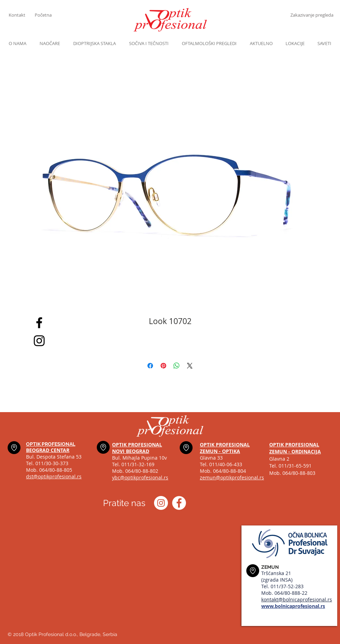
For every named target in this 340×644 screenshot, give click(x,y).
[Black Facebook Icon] (39, 323)
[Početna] (48, 15)
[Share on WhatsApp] (177, 366)
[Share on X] (190, 366)
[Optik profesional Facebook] (179, 503)
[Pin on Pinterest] (163, 366)
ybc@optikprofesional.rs (140, 477)
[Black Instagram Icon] (39, 341)
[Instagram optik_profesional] (161, 503)
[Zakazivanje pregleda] (312, 15)
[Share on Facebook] (150, 366)
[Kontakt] (22, 15)
